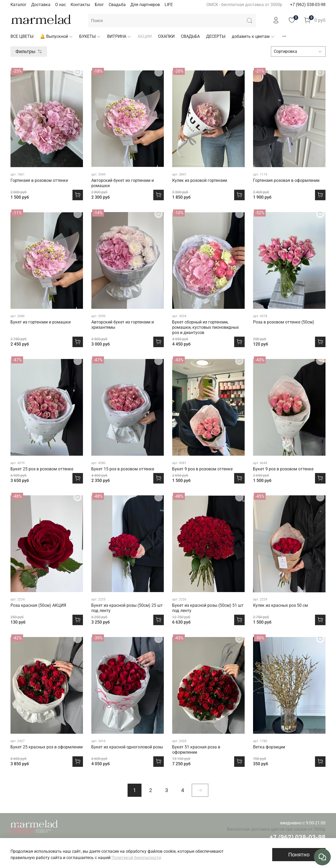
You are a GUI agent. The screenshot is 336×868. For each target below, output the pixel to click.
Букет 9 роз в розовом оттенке (202, 469)
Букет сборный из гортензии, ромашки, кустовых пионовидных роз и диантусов (206, 327)
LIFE (169, 5)
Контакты (80, 5)
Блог (99, 5)
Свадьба (117, 5)
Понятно (299, 855)
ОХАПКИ (166, 36)
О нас (61, 5)
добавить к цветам (253, 36)
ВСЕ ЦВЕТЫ (22, 36)
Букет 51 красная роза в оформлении (196, 750)
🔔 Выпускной (56, 36)
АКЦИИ (145, 36)
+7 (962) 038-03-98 (308, 5)
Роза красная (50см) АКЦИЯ (38, 605)
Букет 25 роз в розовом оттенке (42, 469)
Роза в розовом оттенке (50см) (284, 322)
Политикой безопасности (136, 858)
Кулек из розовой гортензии (200, 180)
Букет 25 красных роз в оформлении (47, 747)
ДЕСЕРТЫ (216, 36)
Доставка (41, 5)
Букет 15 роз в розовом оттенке (123, 469)
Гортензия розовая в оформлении (286, 180)
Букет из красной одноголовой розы (127, 747)
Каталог (19, 5)
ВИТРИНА (119, 36)
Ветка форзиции (269, 747)
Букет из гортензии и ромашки (41, 322)
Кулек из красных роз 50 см (280, 605)
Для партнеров (145, 5)
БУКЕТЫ (90, 36)
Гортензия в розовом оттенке (39, 180)
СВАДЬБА (190, 36)
